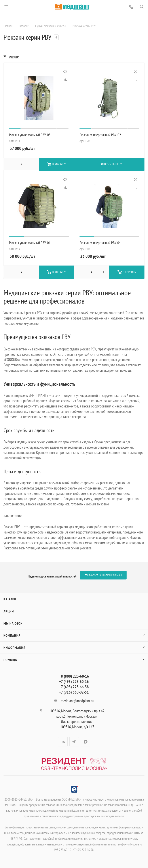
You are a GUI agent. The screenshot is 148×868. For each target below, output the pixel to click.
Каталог (10, 599)
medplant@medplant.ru (77, 701)
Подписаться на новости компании (103, 575)
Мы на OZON (13, 623)
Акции (9, 611)
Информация (14, 648)
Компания (12, 635)
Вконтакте (63, 742)
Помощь (10, 660)
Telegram (74, 742)
